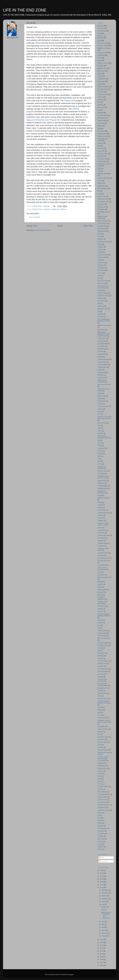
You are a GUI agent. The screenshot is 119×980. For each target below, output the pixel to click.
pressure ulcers (103, 742)
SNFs (99, 456)
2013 (102, 945)
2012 (102, 948)
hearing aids (102, 341)
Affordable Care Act (104, 212)
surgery (100, 398)
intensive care (102, 664)
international (102, 354)
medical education (104, 359)
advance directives (104, 178)
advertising (101, 474)
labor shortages (103, 671)
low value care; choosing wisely (103, 685)
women (100, 849)
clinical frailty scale (104, 535)
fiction (99, 236)
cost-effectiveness (103, 558)
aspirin (100, 502)
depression (101, 575)
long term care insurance (102, 680)
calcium (100, 518)
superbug (101, 265)
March (104, 930)
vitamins (100, 409)
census (100, 528)
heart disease (102, 636)
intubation (101, 666)
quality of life (102, 257)
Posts (102, 858)
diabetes (100, 584)
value (99, 276)
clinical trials (102, 538)
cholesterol (101, 533)
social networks (103, 797)
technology (101, 81)
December (105, 890)
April (103, 927)
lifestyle (100, 357)
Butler (99, 412)
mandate (100, 691)
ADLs (99, 168)
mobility (100, 252)
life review (101, 674)
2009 (102, 957)
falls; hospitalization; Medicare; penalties (104, 320)
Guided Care (70, 101)
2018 (102, 882)
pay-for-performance (104, 385)
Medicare (64, 209)
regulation (101, 763)
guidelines (101, 156)
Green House (102, 423)
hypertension (102, 349)
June (103, 922)
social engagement (104, 794)
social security (102, 800)
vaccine (100, 273)
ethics (99, 234)
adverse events (103, 471)
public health (102, 396)
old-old (100, 715)
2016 (102, 888)
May (103, 924)
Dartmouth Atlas (103, 281)
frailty (99, 33)
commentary (45, 46)
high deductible (103, 344)
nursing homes (102, 53)
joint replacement (103, 669)
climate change (103, 293)
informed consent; (103, 661)
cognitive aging (102, 543)
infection (100, 658)
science (100, 784)
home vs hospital (103, 643)
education (101, 592)
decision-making (103, 46)
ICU (99, 110)
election (100, 595)
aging (99, 128)
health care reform (104, 242)
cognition (101, 541)
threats (100, 823)
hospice (100, 97)
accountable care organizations (103, 287)
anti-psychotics (102, 223)
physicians (101, 71)
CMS (99, 278)
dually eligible (102, 589)
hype (99, 650)
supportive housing (104, 810)
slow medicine (102, 792)
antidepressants (103, 488)
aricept (100, 495)
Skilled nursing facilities (102, 217)
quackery (101, 747)
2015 (102, 939)
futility (99, 194)
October (104, 896)
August (104, 902)
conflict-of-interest (103, 296)
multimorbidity (102, 161)
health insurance (103, 63)
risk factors (101, 263)
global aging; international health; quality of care (104, 334)
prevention (101, 204)
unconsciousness (103, 406)
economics (101, 151)
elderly (100, 76)
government (101, 131)
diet (99, 311)
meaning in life (102, 159)
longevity (100, 247)
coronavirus (101, 301)
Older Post (88, 226)
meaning (100, 249)
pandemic (101, 375)
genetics (100, 623)
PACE (100, 443)
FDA (99, 102)
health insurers (102, 631)
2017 (102, 885)
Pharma (100, 451)
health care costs (103, 199)
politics (100, 393)
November (105, 893)
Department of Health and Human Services (105, 418)
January (104, 936)
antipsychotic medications (102, 492)
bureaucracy (102, 228)
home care (101, 107)
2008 (102, 960)
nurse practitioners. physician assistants (104, 702)
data (99, 303)
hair (99, 628)
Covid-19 (101, 92)
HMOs (100, 431)
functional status (103, 154)
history (100, 244)
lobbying (100, 677)
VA (99, 459)
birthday (100, 507)
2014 (102, 942)
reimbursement (102, 768)
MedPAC (100, 433)
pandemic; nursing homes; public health (104, 721)
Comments (103, 861)
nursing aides (102, 362)
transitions (101, 831)
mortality (100, 100)
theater (100, 820)
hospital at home (103, 645)
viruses (100, 844)
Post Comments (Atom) (43, 230)
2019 (102, 879)
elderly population (103, 87)
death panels (102, 565)
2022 (102, 870)
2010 (102, 954)
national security (103, 698)
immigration (101, 653)
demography (102, 186)
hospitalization (102, 134)
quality (100, 84)
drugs (99, 60)
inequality (101, 656)
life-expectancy (102, 89)
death (99, 73)
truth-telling (101, 834)
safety (100, 779)
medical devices (103, 136)
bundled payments (104, 513)
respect (100, 773)
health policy (102, 31)
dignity (100, 587)
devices (100, 582)
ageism (100, 126)
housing (100, 648)
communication (103, 115)
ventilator (101, 836)
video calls (101, 839)
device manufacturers (105, 577)
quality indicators (103, 750)
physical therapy (103, 255)
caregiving (101, 55)
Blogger (71, 974)
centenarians (102, 530)
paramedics (101, 726)
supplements (102, 807)
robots (100, 776)
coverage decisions (104, 561)
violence (100, 841)
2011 (102, 951)
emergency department (101, 598)
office (99, 712)
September (105, 899)
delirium (100, 183)
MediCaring (101, 283)
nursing (100, 707)
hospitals (100, 66)
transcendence (102, 828)
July (103, 904)
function (100, 620)
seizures (100, 789)
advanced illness (103, 221)
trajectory (101, 826)
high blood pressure (104, 638)
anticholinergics (103, 486)
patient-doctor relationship (102, 381)
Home (60, 226)
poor (99, 734)
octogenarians (102, 367)
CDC (99, 414)
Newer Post (32, 226)
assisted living (102, 226)
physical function (103, 729)
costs (99, 58)
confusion (101, 298)
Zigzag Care (105, 907)
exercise (100, 317)
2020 (102, 876)
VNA (99, 461)
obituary (100, 710)
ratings (100, 260)
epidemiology (102, 231)
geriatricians (102, 330)
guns (99, 625)
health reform (102, 338)
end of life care (102, 43)
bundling (100, 515)
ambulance (101, 483)
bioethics (100, 105)
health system (102, 633)
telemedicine (102, 401)
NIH (99, 440)
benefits (100, 505)
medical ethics (102, 693)
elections (100, 314)
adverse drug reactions (102, 467)
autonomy (101, 148)
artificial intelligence (104, 498)
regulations (101, 209)
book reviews (102, 510)
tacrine (100, 813)
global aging (102, 118)
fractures (100, 611)
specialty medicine (104, 805)
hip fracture (101, 346)
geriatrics (101, 239)
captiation (101, 521)
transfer (100, 404)
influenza (101, 351)
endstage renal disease (102, 603)
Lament (104, 910)
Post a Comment (35, 217)
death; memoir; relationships (102, 569)
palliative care (102, 68)
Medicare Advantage (104, 174)
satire (99, 781)
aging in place (102, 481)
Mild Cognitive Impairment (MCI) (103, 437)
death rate (101, 306)
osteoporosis (102, 372)
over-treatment (102, 718)
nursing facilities (103, 365)
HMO (99, 428)
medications (102, 79)
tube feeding (102, 270)
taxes (99, 818)
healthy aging (102, 120)
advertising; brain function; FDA (103, 477)
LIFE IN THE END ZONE (25, 10)
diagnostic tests (103, 309)
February (105, 933)
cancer (100, 181)
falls (99, 191)
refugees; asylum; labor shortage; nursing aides (103, 759)
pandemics (101, 378)
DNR (99, 146)
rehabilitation (102, 766)
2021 (102, 873)
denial (100, 572)
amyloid (100, 290)
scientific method (103, 787)
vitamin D (101, 847)
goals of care (102, 196)
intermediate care (103, 202)
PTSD (100, 446)
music (99, 696)
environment (102, 606)
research (100, 771)
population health (103, 737)
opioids (100, 370)
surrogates (101, 268)
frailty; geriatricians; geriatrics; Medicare (104, 615)
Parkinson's (101, 448)
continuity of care (37, 209)
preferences (101, 740)
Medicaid (101, 113)
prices (100, 745)
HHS (99, 426)
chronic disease (103, 94)
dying (99, 40)
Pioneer (100, 453)
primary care (102, 207)
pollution (100, 732)
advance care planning (102, 37)
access (100, 464)
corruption (101, 555)
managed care (55, 209)
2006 (102, 965)
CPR (99, 171)
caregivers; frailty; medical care (103, 524)
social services (102, 802)
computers (101, 546)
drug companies (103, 188)
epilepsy (100, 609)
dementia (47, 209)
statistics (100, 143)
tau (99, 815)
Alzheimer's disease (104, 48)
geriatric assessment (104, 325)
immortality (101, 123)
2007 (102, 962)
